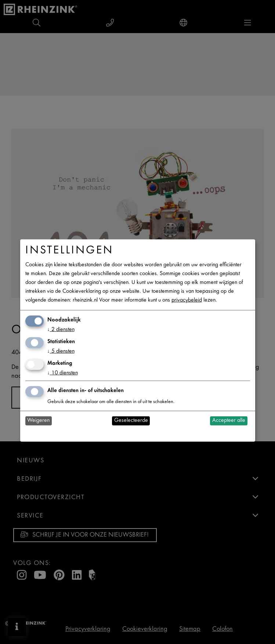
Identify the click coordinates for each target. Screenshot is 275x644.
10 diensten (63, 373)
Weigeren (38, 421)
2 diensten (61, 330)
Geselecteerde (131, 421)
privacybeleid (187, 300)
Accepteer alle (229, 421)
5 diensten (61, 351)
